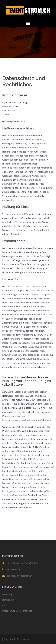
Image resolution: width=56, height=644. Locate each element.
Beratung (7, 594)
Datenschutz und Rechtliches (17, 611)
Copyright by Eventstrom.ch (17, 639)
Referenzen (8, 600)
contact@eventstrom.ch (19, 576)
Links (5, 605)
